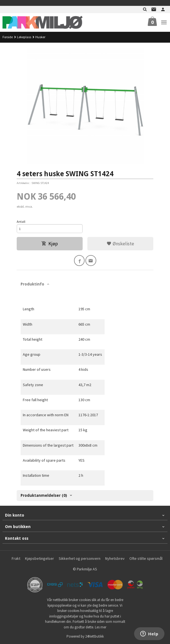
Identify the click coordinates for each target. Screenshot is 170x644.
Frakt (16, 558)
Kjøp (50, 244)
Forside (8, 37)
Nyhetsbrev (115, 558)
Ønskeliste (120, 244)
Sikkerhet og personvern (80, 558)
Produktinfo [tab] (32, 284)
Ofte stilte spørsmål (146, 558)
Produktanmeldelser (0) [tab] (44, 495)
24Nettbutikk (94, 636)
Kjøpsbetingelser (40, 558)
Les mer (101, 627)
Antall (21, 221)
